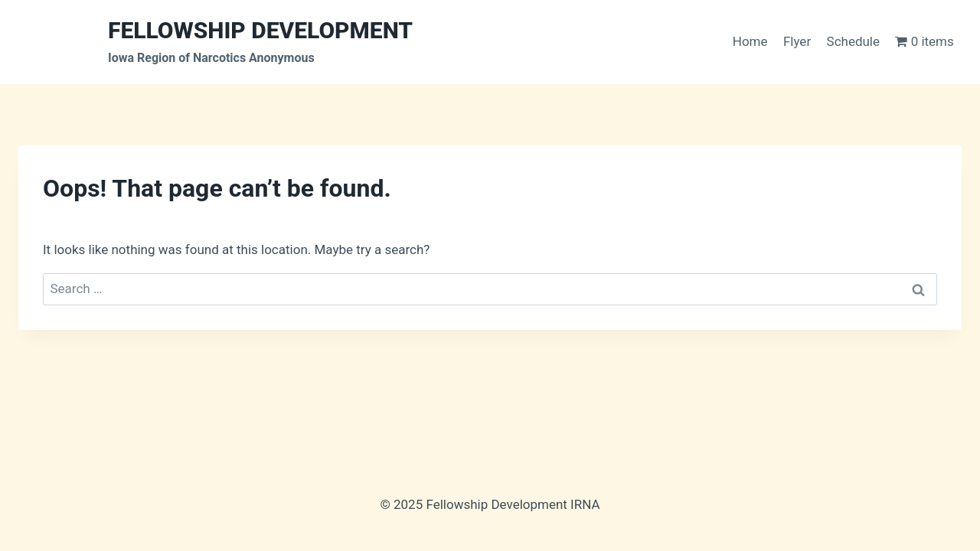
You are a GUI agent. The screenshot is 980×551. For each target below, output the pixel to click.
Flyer (797, 41)
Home (750, 41)
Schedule (853, 41)
